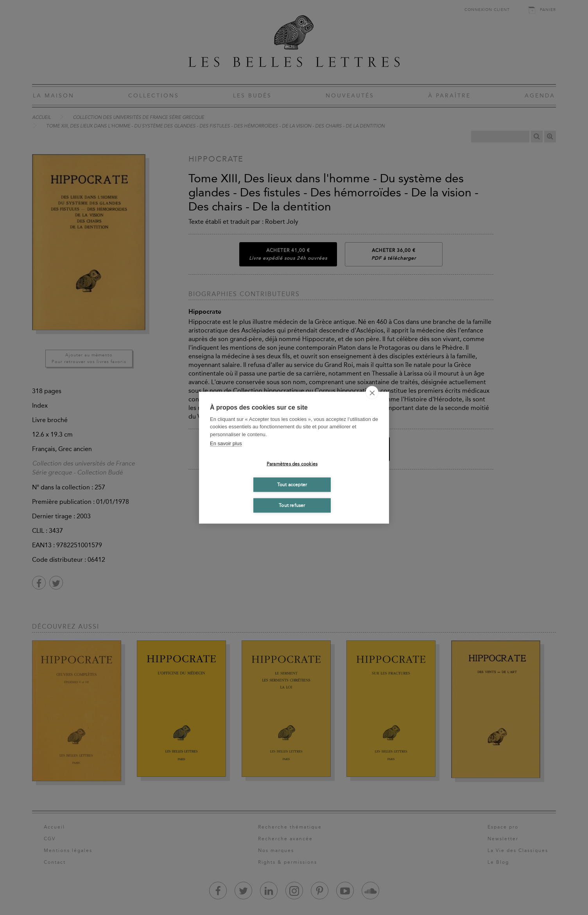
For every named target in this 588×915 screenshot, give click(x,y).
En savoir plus (226, 443)
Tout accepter (292, 485)
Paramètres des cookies (292, 464)
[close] (372, 392)
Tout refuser (292, 505)
